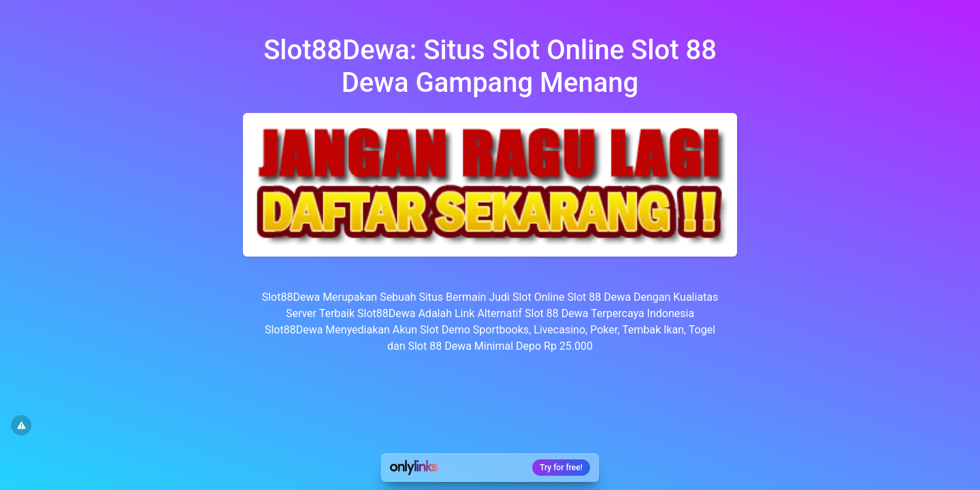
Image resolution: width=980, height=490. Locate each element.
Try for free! (561, 468)
